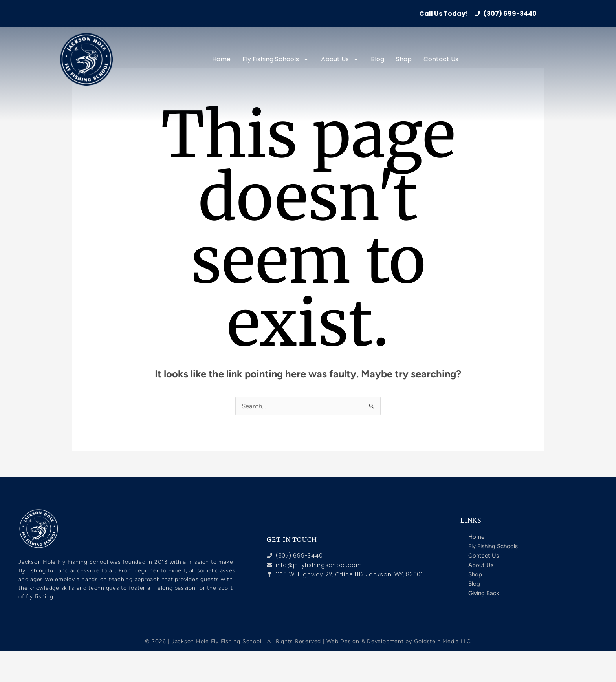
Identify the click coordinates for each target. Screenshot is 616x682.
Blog (378, 59)
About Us (340, 59)
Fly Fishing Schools (276, 59)
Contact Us (441, 59)
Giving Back (484, 593)
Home (221, 59)
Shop (404, 59)
